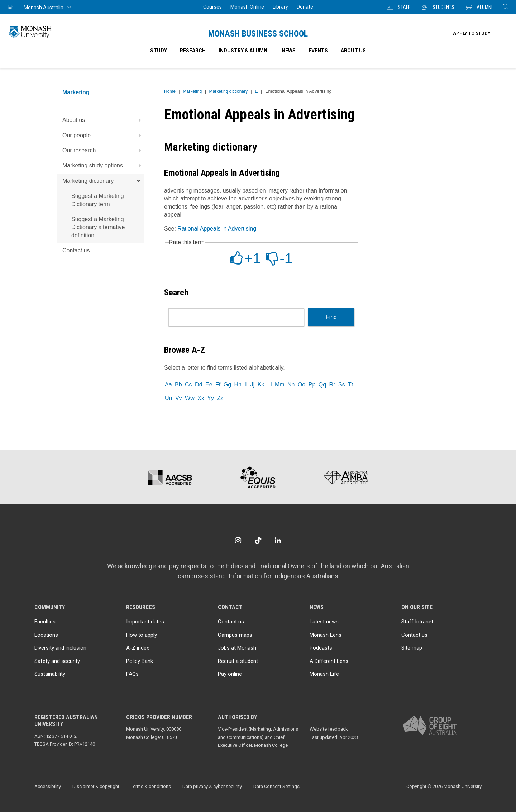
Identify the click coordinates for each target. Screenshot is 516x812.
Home (170, 91)
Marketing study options (103, 166)
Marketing (76, 92)
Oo (302, 384)
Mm (280, 384)
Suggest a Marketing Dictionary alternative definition (98, 227)
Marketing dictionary (103, 181)
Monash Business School (258, 34)
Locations (46, 635)
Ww (190, 398)
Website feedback (329, 729)
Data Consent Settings (276, 786)
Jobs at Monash (237, 648)
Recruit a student (238, 661)
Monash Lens (326, 635)
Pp (312, 384)
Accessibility (48, 786)
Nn (291, 384)
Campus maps (235, 635)
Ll (269, 384)
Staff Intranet (417, 622)
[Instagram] (238, 540)
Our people (103, 136)
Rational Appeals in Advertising (217, 229)
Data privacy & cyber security (212, 786)
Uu (168, 398)
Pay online (230, 674)
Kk (261, 384)
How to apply (142, 635)
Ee (209, 384)
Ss (342, 384)
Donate (305, 7)
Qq (322, 384)
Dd (199, 384)
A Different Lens (329, 661)
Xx (201, 398)
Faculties (45, 622)
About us (103, 120)
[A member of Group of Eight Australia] (430, 726)
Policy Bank (140, 661)
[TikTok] (258, 540)
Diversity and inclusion (60, 648)
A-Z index (138, 648)
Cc (188, 384)
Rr (332, 384)
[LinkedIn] (278, 540)
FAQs (132, 674)
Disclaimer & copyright (96, 786)
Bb (178, 384)
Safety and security (57, 661)
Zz (220, 398)
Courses (212, 7)
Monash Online (247, 7)
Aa (168, 384)
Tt (350, 384)
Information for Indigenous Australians (283, 576)
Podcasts (321, 648)
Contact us (76, 250)
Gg (227, 384)
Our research (103, 151)
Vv (179, 398)
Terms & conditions (151, 786)
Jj (253, 384)
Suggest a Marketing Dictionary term (98, 200)
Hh (238, 384)
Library (280, 7)
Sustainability (50, 674)
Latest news (324, 622)
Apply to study (472, 33)
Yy (211, 398)
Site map (412, 648)
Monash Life (324, 674)
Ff (218, 384)
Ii (246, 384)
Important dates (145, 622)
